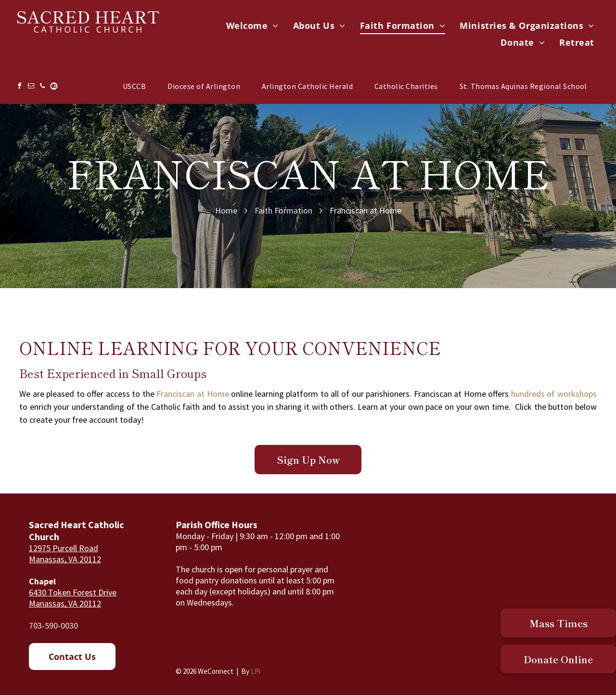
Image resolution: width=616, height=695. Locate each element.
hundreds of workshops (554, 394)
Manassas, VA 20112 (65, 559)
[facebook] (19, 87)
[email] (31, 87)
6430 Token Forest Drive (73, 592)
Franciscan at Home (192, 394)
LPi (256, 671)
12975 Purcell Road (64, 548)
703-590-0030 (53, 625)
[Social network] (54, 87)
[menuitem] (252, 26)
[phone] (42, 87)
